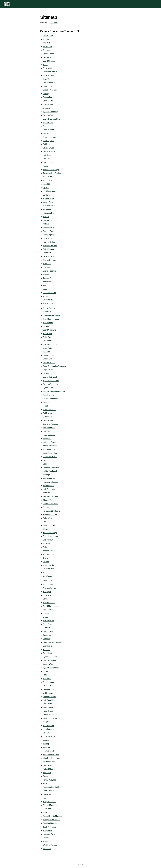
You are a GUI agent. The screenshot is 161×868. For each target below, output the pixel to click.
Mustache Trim (49, 762)
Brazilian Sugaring (50, 344)
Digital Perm (48, 370)
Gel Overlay (48, 417)
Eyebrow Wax (48, 664)
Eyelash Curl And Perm (52, 119)
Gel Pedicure (48, 693)
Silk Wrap (47, 264)
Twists (45, 558)
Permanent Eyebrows (51, 511)
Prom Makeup (49, 791)
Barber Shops (48, 54)
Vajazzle (46, 838)
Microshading (48, 486)
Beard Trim (47, 334)
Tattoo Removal (49, 551)
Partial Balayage (49, 780)
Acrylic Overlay (49, 308)
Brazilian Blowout (50, 72)
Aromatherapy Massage (52, 315)
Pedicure (46, 507)
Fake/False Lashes (50, 399)
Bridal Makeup (49, 75)
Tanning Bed (48, 278)
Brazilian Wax (48, 621)
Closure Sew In (49, 632)
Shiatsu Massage (50, 533)
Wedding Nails (49, 300)
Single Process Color (51, 536)
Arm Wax (47, 43)
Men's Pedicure (49, 478)
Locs (45, 464)
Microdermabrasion (51, 482)
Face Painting (48, 395)
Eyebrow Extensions (51, 381)
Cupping (46, 639)
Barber (46, 599)
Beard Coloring (49, 603)
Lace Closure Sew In (51, 453)
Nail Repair (47, 765)
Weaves (46, 296)
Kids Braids (47, 177)
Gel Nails (47, 144)
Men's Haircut (48, 751)
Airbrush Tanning (50, 588)
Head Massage (49, 435)
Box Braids (47, 341)
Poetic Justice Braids (51, 787)
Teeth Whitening (49, 827)
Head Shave (48, 711)
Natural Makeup (49, 769)
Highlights (47, 439)
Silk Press (47, 809)
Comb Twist (48, 359)
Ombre (46, 776)
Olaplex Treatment (50, 500)
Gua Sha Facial (49, 151)
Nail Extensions (49, 489)
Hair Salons (48, 704)
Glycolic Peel (48, 420)
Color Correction (49, 86)
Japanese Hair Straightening (54, 173)
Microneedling (49, 213)
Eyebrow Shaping (50, 657)
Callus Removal (49, 83)
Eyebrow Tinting (49, 660)
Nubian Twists (48, 227)
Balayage (47, 50)
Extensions (47, 653)
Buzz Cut (47, 628)
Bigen (45, 65)
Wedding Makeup (50, 845)
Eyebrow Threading (51, 384)
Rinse (45, 798)
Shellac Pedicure (50, 260)
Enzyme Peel (48, 104)
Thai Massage (49, 554)
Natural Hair (48, 493)
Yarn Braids (48, 576)
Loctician (46, 740)
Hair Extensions (49, 428)
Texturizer (47, 282)
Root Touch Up (49, 525)
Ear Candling (48, 101)
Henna (46, 166)
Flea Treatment (49, 133)
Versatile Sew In (49, 293)
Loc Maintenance (50, 191)
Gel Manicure (48, 689)
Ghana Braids (48, 148)
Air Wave (47, 39)
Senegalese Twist (50, 256)
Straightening (48, 274)
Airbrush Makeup (50, 312)
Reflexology (48, 794)
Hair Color (47, 155)
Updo (45, 289)
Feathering (47, 675)
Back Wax (47, 595)
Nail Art (46, 217)
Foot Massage (49, 682)
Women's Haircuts (50, 303)
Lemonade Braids (50, 457)
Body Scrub (48, 68)
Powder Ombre (49, 242)
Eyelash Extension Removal (54, 391)
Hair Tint (46, 159)
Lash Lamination (49, 729)
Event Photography (51, 377)
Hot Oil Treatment (50, 715)
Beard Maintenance (51, 606)
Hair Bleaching (49, 700)
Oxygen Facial (49, 231)
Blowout (46, 613)
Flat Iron (46, 402)
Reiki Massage (49, 249)
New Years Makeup (51, 496)
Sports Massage (49, 271)
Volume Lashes (49, 565)
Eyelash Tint (48, 123)
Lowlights (47, 195)
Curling (46, 94)
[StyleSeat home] (80, 4)
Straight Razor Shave (51, 820)
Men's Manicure (49, 206)
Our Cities (54, 23)
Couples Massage (50, 90)
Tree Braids (48, 831)
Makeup (46, 744)
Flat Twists (47, 679)
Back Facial (48, 47)
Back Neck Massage (51, 319)
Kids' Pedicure (49, 726)
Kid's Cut (47, 722)
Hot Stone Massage (51, 170)
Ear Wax (46, 373)
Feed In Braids (49, 130)
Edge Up (46, 650)
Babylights (47, 592)
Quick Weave (48, 518)
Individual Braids (49, 442)
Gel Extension (49, 413)
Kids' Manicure (49, 449)
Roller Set (47, 253)
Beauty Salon (48, 610)
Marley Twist (48, 202)
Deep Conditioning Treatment (55, 366)
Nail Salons (47, 220)
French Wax (48, 686)
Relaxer (46, 522)
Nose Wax (47, 773)
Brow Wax (47, 79)
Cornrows (47, 635)
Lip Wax (46, 188)
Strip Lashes (48, 547)
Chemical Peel (49, 355)
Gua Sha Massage (50, 424)
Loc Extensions (49, 736)
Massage (47, 475)
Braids (45, 617)
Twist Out (47, 285)
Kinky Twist (47, 180)
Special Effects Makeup (52, 816)
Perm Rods (47, 238)
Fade (45, 126)
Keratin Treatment (50, 446)
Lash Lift (46, 184)
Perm (45, 783)
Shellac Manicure (50, 805)
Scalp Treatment (49, 802)
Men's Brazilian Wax (51, 755)
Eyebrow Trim (48, 115)
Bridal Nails (47, 348)
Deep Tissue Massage (52, 642)
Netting (46, 224)
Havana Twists (49, 162)
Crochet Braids (49, 363)
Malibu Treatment (50, 471)
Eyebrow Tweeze (50, 388)
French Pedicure (49, 410)
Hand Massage (49, 707)
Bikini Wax (47, 337)
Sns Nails (47, 267)
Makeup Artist (48, 199)
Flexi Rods (47, 406)
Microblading (48, 209)
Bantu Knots (48, 323)
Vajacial (46, 562)
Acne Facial (48, 581)
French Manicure (50, 137)
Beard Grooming (49, 330)
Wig (44, 572)
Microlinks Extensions (52, 758)
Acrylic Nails (48, 36)
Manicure (47, 747)
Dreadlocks (47, 646)
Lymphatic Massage (51, 467)
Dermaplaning (49, 97)
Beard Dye (47, 57)
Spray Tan (47, 543)
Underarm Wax (49, 834)
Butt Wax (47, 352)
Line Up (46, 733)
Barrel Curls (48, 326)
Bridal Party (48, 624)
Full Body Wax (49, 141)
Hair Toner (47, 431)
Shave (45, 529)
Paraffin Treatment (50, 504)
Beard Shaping (49, 61)
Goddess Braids (49, 697)
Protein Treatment (50, 246)
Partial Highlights (50, 235)
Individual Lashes (50, 718)
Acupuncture (48, 584)
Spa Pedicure (48, 540)
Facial (45, 671)
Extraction (47, 108)
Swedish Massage (50, 823)
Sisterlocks (47, 812)
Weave (46, 841)
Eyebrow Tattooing (50, 112)
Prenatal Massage (50, 515)
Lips (45, 460)
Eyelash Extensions (51, 668)
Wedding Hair (48, 569)
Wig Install (47, 849)
